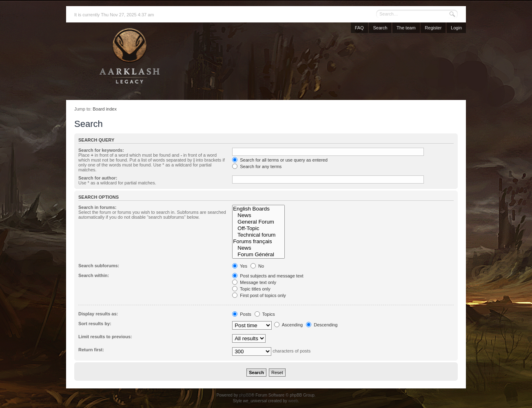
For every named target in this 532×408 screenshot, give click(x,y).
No (257, 266)
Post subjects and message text (268, 276)
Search (380, 28)
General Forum (258, 222)
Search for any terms (257, 166)
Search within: (94, 275)
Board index (105, 109)
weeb (293, 401)
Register (433, 28)
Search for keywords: (101, 150)
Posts (242, 314)
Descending (322, 325)
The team (406, 28)
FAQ (359, 28)
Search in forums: (98, 207)
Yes (240, 266)
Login (456, 28)
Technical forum (258, 235)
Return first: (91, 350)
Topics (265, 314)
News (258, 215)
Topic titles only (251, 289)
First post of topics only (259, 295)
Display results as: (98, 314)
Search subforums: (99, 266)
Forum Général (258, 255)
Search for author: (98, 178)
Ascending (288, 325)
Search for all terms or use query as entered (280, 160)
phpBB (245, 395)
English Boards (258, 209)
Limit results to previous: (105, 337)
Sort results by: (95, 324)
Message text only (254, 282)
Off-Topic (258, 228)
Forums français (258, 242)
